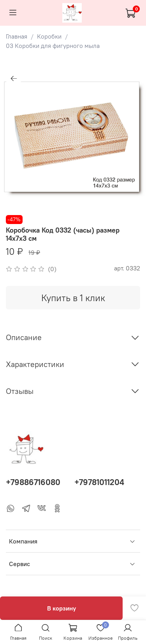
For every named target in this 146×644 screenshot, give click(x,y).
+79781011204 (99, 482)
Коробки (49, 36)
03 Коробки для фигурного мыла (53, 46)
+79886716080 (33, 482)
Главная (17, 36)
